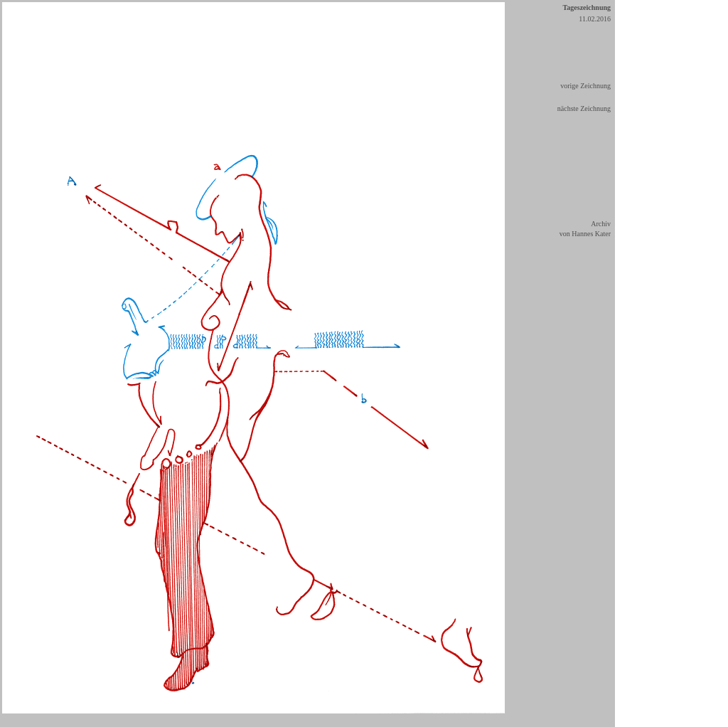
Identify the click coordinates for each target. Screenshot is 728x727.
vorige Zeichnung (585, 86)
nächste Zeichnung (584, 108)
